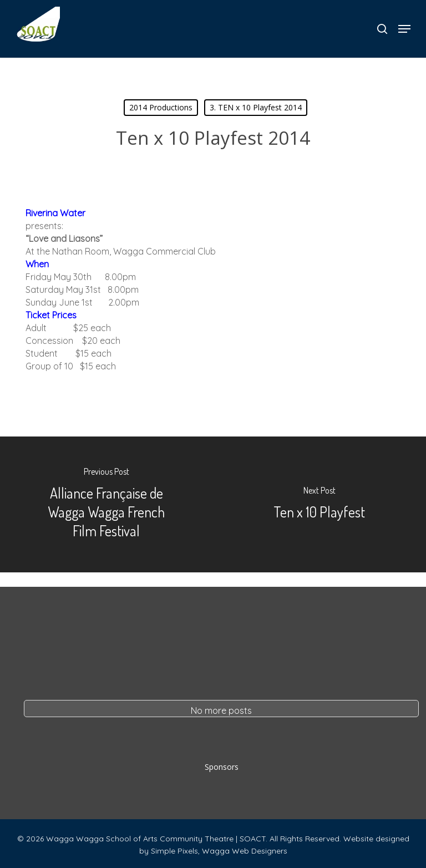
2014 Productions (161, 107)
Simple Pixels (174, 851)
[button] (404, 29)
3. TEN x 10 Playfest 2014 (256, 107)
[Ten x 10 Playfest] (319, 504)
